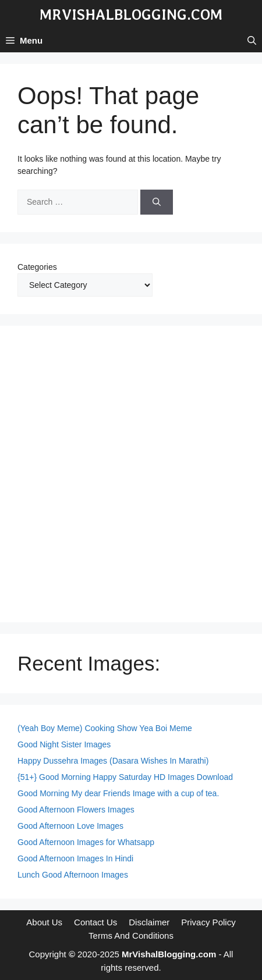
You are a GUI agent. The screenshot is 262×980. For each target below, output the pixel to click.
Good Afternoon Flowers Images (76, 810)
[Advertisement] (131, 474)
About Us (44, 922)
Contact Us (95, 922)
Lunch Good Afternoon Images (73, 875)
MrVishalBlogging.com (131, 15)
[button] (252, 41)
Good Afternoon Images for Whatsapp (86, 842)
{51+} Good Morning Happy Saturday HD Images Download (125, 777)
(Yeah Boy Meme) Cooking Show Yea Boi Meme (105, 728)
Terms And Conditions (131, 936)
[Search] (157, 202)
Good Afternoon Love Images (70, 826)
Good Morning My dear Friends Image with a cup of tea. (118, 793)
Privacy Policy (208, 922)
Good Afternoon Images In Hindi (75, 858)
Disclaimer (149, 922)
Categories (37, 267)
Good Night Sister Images (64, 744)
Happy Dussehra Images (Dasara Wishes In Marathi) (113, 761)
